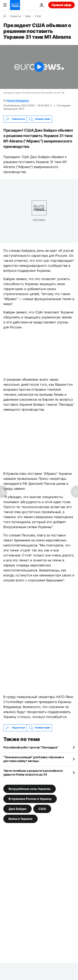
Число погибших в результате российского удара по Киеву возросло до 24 (33, 772)
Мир (28, 16)
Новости (16, 16)
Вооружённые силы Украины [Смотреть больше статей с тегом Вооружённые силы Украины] (30, 789)
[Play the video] (39, 67)
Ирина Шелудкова (18, 100)
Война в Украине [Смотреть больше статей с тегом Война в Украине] (20, 819)
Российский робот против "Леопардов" (31, 747)
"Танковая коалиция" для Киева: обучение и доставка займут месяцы (34, 759)
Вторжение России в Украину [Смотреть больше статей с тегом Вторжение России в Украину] (30, 799)
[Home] (5, 16)
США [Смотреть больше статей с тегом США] (42, 809)
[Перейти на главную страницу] (15, 5)
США (38, 16)
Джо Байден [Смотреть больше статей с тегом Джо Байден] (17, 809)
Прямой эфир (61, 5)
